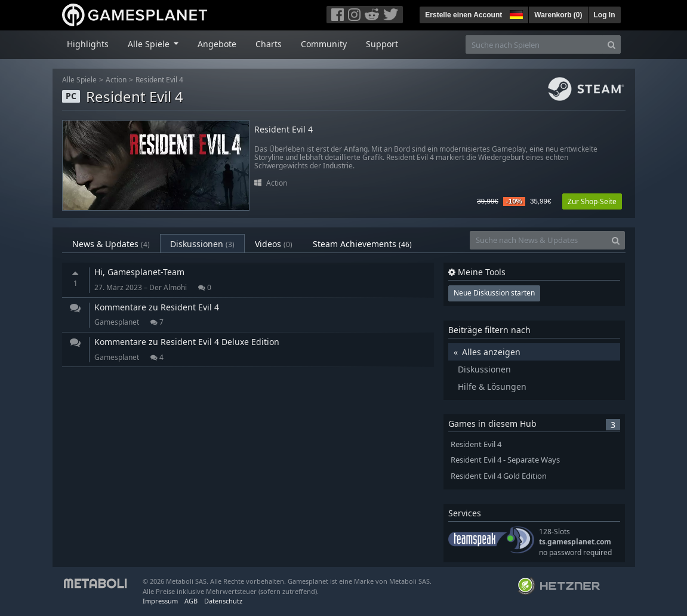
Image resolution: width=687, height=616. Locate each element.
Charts (269, 44)
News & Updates (111, 244)
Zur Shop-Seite (592, 201)
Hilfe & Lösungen (492, 386)
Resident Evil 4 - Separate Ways (505, 460)
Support (382, 44)
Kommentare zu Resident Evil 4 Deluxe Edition (187, 342)
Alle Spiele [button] (150, 44)
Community (324, 44)
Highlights (88, 44)
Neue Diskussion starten (494, 293)
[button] (515, 13)
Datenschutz (223, 601)
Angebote (217, 44)
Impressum (160, 601)
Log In (605, 15)
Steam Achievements (362, 244)
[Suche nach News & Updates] (538, 240)
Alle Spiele (79, 80)
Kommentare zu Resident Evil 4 (157, 307)
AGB (191, 601)
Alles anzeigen (491, 352)
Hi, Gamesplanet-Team (139, 272)
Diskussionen (202, 244)
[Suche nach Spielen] (534, 44)
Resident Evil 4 (159, 80)
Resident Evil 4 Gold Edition (499, 476)
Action (116, 80)
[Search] (611, 44)
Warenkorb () (558, 15)
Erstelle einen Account (463, 15)
